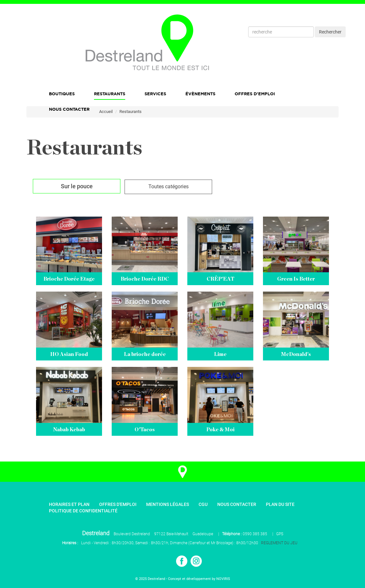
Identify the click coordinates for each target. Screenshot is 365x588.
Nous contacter (237, 504)
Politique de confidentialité (83, 511)
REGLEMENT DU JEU (279, 543)
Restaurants (110, 94)
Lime (220, 354)
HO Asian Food (69, 354)
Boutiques (62, 94)
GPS (280, 534)
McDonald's (296, 354)
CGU (203, 504)
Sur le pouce (77, 186)
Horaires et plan (69, 504)
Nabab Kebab (69, 430)
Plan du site (280, 504)
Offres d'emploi (255, 94)
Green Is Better (296, 279)
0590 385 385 (255, 534)
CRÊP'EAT (220, 279)
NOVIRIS (223, 579)
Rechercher (330, 32)
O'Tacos (145, 430)
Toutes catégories (168, 187)
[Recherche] (281, 32)
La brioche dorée (145, 354)
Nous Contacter (69, 109)
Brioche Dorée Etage (69, 279)
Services (155, 94)
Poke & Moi (220, 430)
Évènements (200, 94)
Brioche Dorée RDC (145, 279)
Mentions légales (168, 504)
